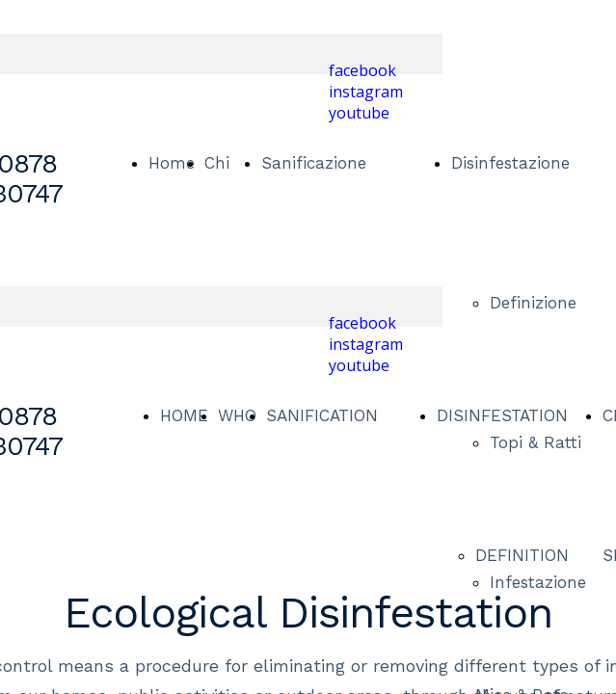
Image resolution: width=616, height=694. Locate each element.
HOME (184, 415)
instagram (366, 92)
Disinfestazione (510, 163)
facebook (362, 70)
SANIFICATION (322, 415)
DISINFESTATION (502, 415)
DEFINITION (522, 555)
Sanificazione (314, 163)
